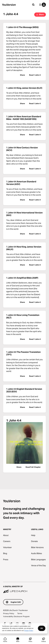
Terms (20, 613)
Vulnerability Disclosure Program (16, 616)
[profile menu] (42, 5)
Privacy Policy (9, 613)
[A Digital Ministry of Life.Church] (24, 588)
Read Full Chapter (33, 467)
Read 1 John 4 (35, 75)
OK (42, 628)
